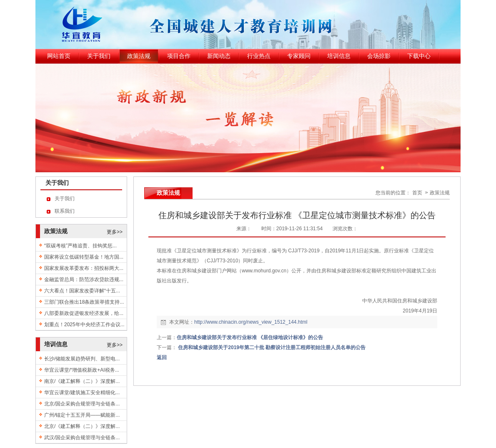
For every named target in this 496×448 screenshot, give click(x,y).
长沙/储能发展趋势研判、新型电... (82, 359)
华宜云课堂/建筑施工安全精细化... (82, 393)
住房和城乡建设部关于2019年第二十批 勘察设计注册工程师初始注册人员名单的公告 (277, 347)
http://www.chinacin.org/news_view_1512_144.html (251, 322)
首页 (417, 193)
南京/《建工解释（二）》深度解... (82, 381)
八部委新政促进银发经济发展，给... (84, 313)
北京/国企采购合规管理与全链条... (82, 404)
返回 (162, 357)
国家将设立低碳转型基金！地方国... (84, 257)
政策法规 (440, 193)
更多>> (115, 232)
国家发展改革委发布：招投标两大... (84, 268)
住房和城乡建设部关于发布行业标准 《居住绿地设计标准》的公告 (250, 337)
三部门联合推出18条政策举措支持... (84, 302)
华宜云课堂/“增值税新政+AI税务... (82, 370)
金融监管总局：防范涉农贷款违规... (84, 279)
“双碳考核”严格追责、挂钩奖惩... (80, 246)
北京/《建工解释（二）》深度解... (82, 426)
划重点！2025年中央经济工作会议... (84, 325)
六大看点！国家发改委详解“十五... (82, 291)
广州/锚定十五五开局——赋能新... (82, 415)
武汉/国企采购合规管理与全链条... (82, 438)
